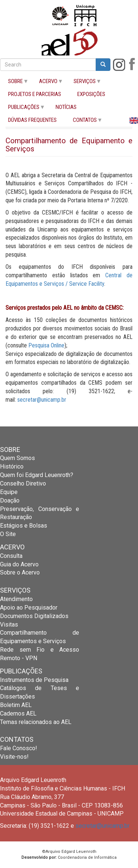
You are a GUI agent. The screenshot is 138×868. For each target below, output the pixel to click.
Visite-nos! (14, 757)
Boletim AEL (16, 705)
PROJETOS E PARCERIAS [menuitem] (35, 94)
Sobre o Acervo (20, 572)
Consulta (11, 556)
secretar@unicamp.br (42, 400)
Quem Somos (17, 458)
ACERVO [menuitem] (47, 83)
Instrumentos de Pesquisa (34, 680)
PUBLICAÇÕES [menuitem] (23, 109)
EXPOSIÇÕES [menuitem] (91, 94)
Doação (10, 500)
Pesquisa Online (46, 345)
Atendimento (16, 599)
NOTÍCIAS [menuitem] (66, 107)
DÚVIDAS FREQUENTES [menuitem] (32, 120)
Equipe (9, 492)
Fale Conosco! (19, 748)
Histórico (12, 466)
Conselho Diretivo (23, 483)
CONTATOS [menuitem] (84, 122)
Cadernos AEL (18, 713)
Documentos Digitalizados (34, 616)
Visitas (9, 625)
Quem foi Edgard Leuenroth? (37, 475)
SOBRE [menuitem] (14, 83)
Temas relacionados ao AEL (36, 722)
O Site (8, 534)
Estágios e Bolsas (24, 526)
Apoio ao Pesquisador (29, 608)
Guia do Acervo (19, 564)
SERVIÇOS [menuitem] (84, 83)
